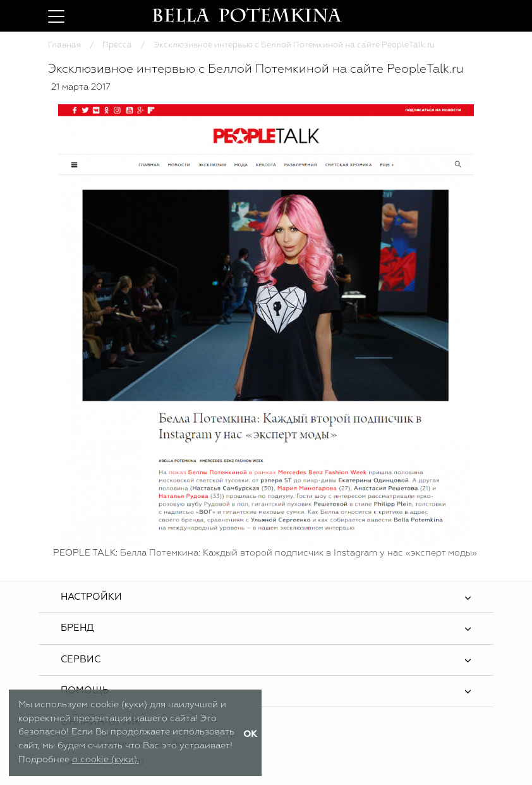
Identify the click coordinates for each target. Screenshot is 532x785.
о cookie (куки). (106, 760)
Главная (64, 45)
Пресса (117, 45)
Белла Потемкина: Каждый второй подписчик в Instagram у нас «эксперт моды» (300, 553)
